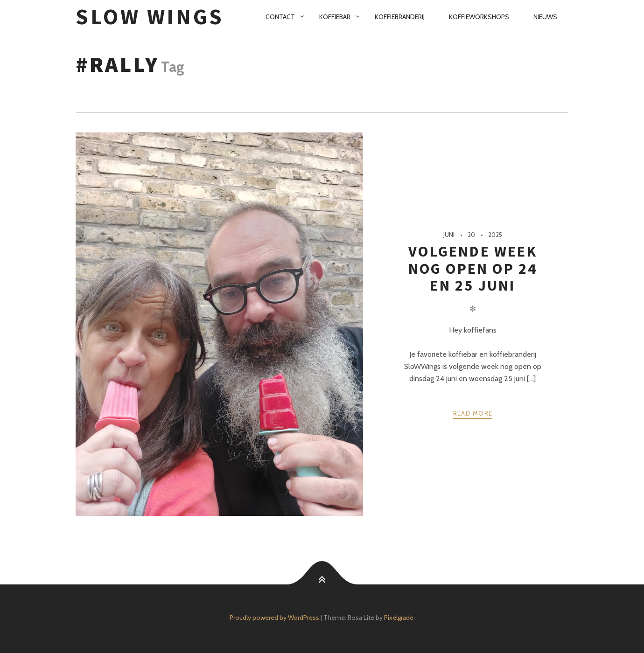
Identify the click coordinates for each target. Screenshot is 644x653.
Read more (473, 413)
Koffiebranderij (400, 17)
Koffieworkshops (479, 17)
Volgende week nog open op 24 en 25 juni (473, 268)
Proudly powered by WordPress (274, 618)
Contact (280, 17)
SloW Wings (150, 17)
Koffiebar (335, 17)
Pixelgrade (399, 618)
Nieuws (545, 17)
